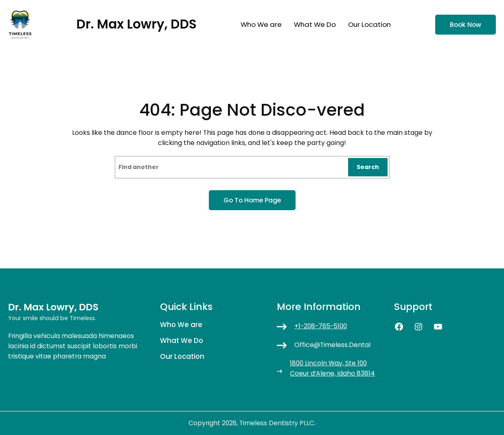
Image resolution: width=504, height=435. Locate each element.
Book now (466, 25)
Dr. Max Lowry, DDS (137, 24)
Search (368, 167)
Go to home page (252, 200)
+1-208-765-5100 (321, 326)
